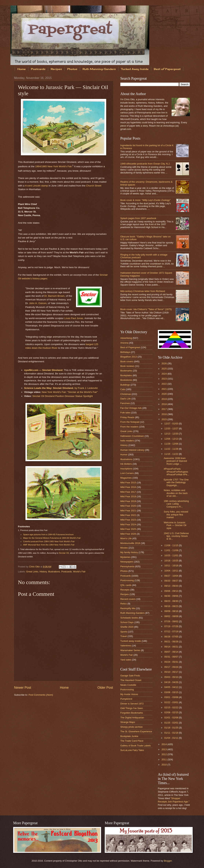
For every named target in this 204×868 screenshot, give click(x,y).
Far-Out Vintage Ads (131, 408)
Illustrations (54, 572)
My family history (129, 552)
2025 (164, 369)
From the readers (129, 427)
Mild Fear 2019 (128, 501)
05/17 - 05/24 (171, 667)
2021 (164, 389)
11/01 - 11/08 (171, 550)
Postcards (38, 69)
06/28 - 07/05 (171, 637)
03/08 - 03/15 (171, 692)
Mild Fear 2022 (128, 515)
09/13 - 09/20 (171, 586)
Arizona (124, 343)
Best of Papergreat (130, 347)
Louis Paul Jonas (74, 318)
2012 (164, 754)
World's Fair (79, 572)
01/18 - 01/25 (171, 728)
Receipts (125, 590)
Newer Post (23, 688)
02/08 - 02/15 (171, 712)
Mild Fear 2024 (128, 524)
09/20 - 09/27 (171, 581)
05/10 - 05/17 (171, 672)
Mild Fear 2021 (128, 511)
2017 (164, 409)
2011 (164, 759)
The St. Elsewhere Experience (136, 731)
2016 (164, 414)
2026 (164, 363)
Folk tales (125, 413)
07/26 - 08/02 (171, 621)
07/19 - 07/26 (171, 626)
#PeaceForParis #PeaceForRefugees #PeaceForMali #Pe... (176, 472)
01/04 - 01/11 (171, 738)
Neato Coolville (128, 685)
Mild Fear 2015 (128, 483)
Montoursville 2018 (130, 543)
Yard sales (126, 660)
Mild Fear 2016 (128, 487)
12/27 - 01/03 (171, 424)
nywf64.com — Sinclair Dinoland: (44, 370)
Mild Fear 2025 (128, 529)
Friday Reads (127, 417)
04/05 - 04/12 (171, 687)
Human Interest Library (132, 450)
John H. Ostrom (38, 303)
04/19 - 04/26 (171, 682)
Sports (124, 632)
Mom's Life (126, 538)
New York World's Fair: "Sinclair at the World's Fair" (70, 392)
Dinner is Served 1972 (132, 704)
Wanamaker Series (130, 650)
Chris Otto (35, 567)
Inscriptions (126, 469)
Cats (123, 389)
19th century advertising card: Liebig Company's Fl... (176, 504)
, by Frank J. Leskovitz (61, 388)
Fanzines (125, 403)
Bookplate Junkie (129, 736)
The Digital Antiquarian (132, 718)
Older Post (105, 688)
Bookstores (126, 380)
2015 (164, 419)
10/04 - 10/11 (171, 571)
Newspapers (127, 562)
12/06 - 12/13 (171, 439)
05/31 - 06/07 (171, 657)
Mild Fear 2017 (128, 492)
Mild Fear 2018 (128, 496)
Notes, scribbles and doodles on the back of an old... (176, 493)
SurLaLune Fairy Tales (132, 750)
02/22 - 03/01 (171, 702)
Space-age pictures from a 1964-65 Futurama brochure (48, 534)
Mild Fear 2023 (128, 520)
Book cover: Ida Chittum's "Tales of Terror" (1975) (146, 309)
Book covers (127, 361)
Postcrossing (127, 580)
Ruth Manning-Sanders (99, 69)
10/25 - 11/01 (171, 555)
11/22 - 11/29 (171, 449)
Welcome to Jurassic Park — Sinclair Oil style (175, 525)
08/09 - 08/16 (171, 611)
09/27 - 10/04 (171, 576)
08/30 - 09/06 (171, 596)
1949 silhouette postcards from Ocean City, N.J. (145, 164)
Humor (124, 455)
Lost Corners (127, 473)
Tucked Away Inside (135, 69)
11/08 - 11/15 (171, 545)
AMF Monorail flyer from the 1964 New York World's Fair (49, 545)
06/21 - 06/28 (171, 642)
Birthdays (125, 352)
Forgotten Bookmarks (132, 713)
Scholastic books (129, 618)
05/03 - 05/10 (171, 677)
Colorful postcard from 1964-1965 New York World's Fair (49, 541)
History (43, 572)
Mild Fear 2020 (128, 506)
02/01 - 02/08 (171, 718)
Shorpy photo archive (131, 727)
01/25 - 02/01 (171, 723)
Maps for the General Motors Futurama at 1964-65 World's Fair (52, 538)
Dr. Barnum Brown (54, 296)
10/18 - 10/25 (171, 561)
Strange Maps (128, 722)
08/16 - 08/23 (171, 606)
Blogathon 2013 (129, 357)
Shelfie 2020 (127, 627)
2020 (164, 394)
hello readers (127, 441)
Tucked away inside (131, 641)
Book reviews (127, 366)
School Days (127, 622)
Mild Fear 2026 (128, 534)
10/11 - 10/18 (171, 566)
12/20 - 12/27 (171, 429)
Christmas (126, 394)
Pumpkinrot (126, 699)
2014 (164, 744)
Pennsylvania (127, 566)
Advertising (126, 338)
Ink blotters (126, 464)
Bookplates (126, 375)
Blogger (168, 861)
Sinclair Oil (64, 553)
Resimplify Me (128, 608)
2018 (164, 404)
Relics (124, 604)
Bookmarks (126, 371)
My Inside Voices (129, 694)
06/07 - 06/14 (171, 652)
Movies (124, 548)
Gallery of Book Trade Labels (136, 746)
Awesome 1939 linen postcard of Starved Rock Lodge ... (175, 461)
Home (22, 69)
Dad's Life (126, 399)
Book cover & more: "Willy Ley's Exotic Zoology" (145, 200)
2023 (164, 379)
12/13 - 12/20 (171, 434)
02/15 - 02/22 (171, 707)
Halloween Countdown (132, 436)
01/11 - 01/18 (171, 733)
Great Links (32, 572)
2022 (164, 384)
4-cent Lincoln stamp (37, 186)
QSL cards (126, 585)
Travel (124, 636)
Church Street (94, 186)
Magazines (126, 478)
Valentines (126, 646)
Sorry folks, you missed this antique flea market (176, 514)
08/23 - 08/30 (171, 601)
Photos (72, 69)
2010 (164, 765)
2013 (164, 749)
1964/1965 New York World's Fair (53, 166)
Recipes (56, 69)
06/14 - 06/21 (171, 647)
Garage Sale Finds (130, 676)
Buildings (125, 385)
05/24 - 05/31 (171, 662)
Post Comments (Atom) (41, 695)
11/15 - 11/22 (171, 454)
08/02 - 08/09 (171, 616)
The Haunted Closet (131, 680)
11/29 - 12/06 (171, 444)
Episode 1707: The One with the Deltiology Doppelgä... (176, 482)
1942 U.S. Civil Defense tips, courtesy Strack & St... (176, 536)
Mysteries (125, 557)
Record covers (128, 599)
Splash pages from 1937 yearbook (138, 218)
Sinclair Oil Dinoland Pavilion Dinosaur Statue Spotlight (63, 396)
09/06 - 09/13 (171, 591)
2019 (164, 399)
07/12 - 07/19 (171, 631)
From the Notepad (130, 422)
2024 (164, 374)
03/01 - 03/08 (171, 697)
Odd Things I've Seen (132, 708)
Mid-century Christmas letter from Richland (143, 291)
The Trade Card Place (132, 741)
